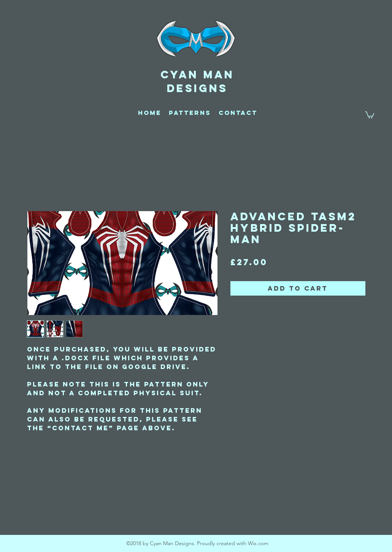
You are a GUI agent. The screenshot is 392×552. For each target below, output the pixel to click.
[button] (370, 115)
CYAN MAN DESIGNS (197, 81)
